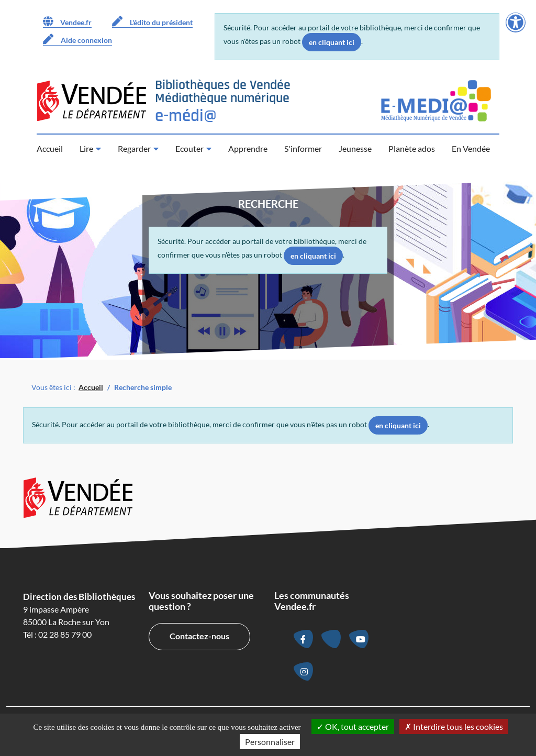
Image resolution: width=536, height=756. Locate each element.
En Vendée (471, 148)
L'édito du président (152, 21)
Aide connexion (77, 39)
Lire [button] (86, 148)
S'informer (303, 148)
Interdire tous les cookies (454, 726)
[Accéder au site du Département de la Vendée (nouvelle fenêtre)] (92, 101)
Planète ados (412, 148)
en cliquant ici (332, 42)
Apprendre (248, 148)
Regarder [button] (134, 148)
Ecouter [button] (189, 148)
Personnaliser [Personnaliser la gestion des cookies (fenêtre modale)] (270, 742)
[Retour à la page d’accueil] (223, 101)
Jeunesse (355, 148)
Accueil (50, 148)
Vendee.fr (67, 21)
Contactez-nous (199, 636)
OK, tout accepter (353, 726)
